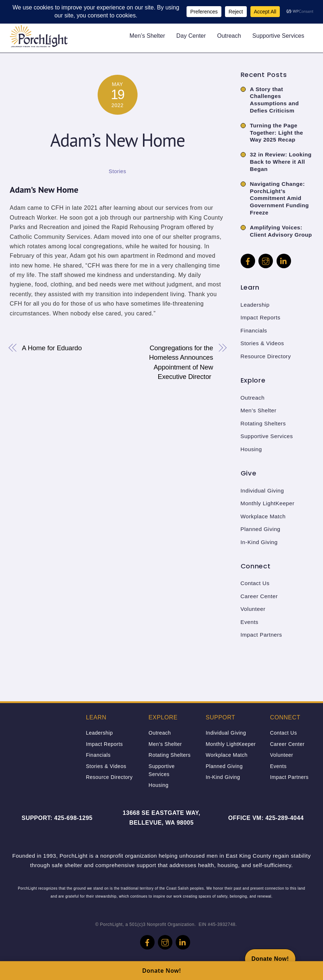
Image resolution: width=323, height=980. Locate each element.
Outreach (229, 36)
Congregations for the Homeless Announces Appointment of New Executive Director (181, 362)
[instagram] (266, 260)
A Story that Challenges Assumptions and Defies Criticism (275, 100)
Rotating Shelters (263, 423)
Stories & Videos (262, 343)
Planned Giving (261, 529)
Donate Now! (162, 971)
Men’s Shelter (147, 36)
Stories (118, 171)
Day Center (191, 36)
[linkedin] (284, 260)
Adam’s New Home (117, 140)
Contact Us (255, 583)
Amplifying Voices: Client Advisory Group (281, 231)
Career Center (259, 596)
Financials (254, 330)
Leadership (255, 305)
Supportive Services (278, 36)
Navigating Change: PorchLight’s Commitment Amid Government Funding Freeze (280, 198)
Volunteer (253, 609)
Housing (251, 449)
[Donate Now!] (270, 959)
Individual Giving (262, 491)
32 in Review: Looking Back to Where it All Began (281, 162)
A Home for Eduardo (52, 348)
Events (250, 622)
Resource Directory (266, 356)
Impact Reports (261, 317)
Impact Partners (261, 635)
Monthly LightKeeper (268, 503)
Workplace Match (263, 516)
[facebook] (248, 260)
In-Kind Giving (259, 542)
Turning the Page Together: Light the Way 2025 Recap (277, 133)
